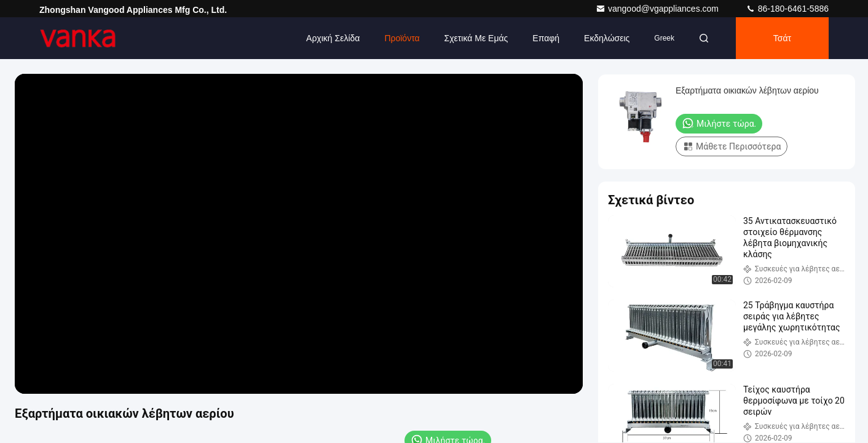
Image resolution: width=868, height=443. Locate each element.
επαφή (546, 38)
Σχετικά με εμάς (476, 38)
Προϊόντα (402, 38)
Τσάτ (782, 38)
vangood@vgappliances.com (658, 9)
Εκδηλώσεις (607, 38)
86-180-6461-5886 (787, 9)
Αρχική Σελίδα (333, 38)
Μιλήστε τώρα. (719, 123)
